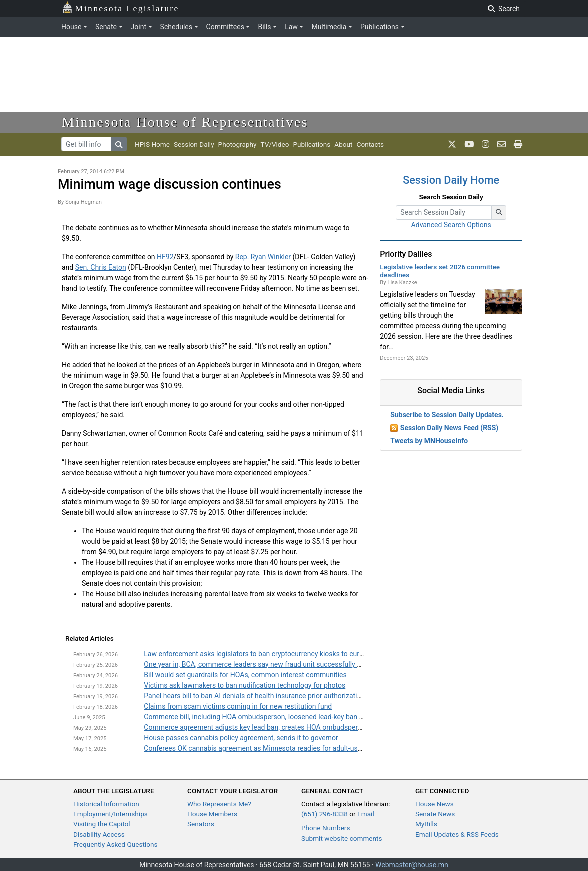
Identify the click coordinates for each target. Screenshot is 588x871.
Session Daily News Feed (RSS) (449, 428)
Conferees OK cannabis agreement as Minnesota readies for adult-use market (264, 748)
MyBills (426, 824)
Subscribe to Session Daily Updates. (447, 415)
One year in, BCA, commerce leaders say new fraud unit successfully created (262, 664)
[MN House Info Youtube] (469, 144)
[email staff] (502, 144)
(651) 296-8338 (325, 814)
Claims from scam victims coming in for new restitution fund (238, 706)
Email (366, 814)
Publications (380, 27)
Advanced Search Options (451, 225)
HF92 (165, 257)
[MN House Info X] (452, 144)
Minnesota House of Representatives (185, 122)
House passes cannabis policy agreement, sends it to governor (241, 738)
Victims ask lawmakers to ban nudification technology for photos (245, 685)
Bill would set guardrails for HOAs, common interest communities (245, 675)
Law (291, 27)
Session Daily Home (451, 180)
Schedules (176, 27)
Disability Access (99, 834)
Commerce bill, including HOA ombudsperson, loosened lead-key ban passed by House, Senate (291, 717)
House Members (212, 814)
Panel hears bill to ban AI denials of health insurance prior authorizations (256, 696)
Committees (225, 27)
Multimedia (329, 27)
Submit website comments (342, 838)
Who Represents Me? (219, 804)
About (343, 144)
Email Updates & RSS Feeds (457, 834)
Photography (238, 144)
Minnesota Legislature (121, 8)
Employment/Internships (111, 814)
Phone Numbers (326, 828)
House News (435, 804)
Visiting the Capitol (102, 824)
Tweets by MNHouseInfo (429, 441)
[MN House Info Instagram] (486, 144)
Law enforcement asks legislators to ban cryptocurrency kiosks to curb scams (265, 654)
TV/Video (275, 144)
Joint (139, 27)
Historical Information (106, 804)
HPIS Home (152, 144)
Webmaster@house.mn (412, 865)
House (71, 27)
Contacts (371, 144)
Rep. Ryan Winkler (263, 257)
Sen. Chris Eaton (101, 267)
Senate (106, 27)
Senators (201, 824)
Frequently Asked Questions (116, 844)
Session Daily (194, 144)
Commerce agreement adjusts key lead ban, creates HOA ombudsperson (257, 727)
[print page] (518, 144)
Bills (264, 27)
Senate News (435, 814)
